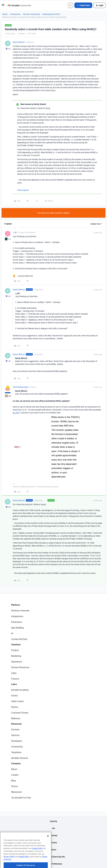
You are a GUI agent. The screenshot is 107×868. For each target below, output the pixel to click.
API (53, 828)
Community (15, 14)
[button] (3, 6)
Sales (14, 673)
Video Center (17, 701)
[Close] (48, 846)
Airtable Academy (20, 690)
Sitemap (54, 835)
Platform (16, 605)
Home (5, 14)
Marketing (16, 656)
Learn (14, 684)
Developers (17, 741)
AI (12, 633)
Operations (17, 662)
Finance (15, 679)
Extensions (17, 622)
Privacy (54, 842)
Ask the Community (31, 14)
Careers (15, 775)
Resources (16, 724)
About (14, 769)
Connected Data (19, 639)
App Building (17, 628)
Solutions (16, 644)
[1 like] (23, 276)
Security (53, 821)
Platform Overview (20, 611)
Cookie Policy (37, 858)
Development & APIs (51, 14)
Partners (15, 729)
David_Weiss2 (19, 42)
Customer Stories (20, 713)
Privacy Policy (9, 866)
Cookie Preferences (54, 864)
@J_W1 (16, 413)
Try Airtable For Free (21, 798)
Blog (13, 781)
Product (15, 650)
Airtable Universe (20, 758)
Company (16, 763)
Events (14, 696)
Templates (16, 752)
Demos (15, 707)
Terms (53, 850)
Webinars (16, 718)
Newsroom (16, 792)
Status (14, 786)
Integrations (17, 616)
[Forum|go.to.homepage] (19, 5)
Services (15, 735)
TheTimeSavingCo (21, 387)
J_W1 (15, 232)
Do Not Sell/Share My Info (54, 857)
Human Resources (20, 667)
